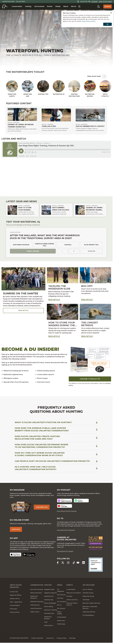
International (35, 605)
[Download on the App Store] (15, 555)
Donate (108, 6)
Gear (46, 622)
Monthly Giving (88, 593)
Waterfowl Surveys (37, 602)
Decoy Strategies (50, 603)
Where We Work (36, 593)
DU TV (59, 605)
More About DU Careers (65, 552)
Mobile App (61, 624)
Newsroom (61, 621)
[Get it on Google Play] (29, 555)
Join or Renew (88, 590)
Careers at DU (15, 599)
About (66, 6)
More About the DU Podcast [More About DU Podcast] (67, 511)
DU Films (60, 598)
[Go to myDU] (98, 6)
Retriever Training (50, 610)
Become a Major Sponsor (91, 603)
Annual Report (15, 606)
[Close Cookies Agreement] (111, 13)
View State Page (105, 2)
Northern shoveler (21, 245)
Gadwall (68, 245)
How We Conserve (37, 590)
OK (107, 24)
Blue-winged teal (91, 245)
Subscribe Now (42, 507)
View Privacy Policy (89, 21)
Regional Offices (16, 595)
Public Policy (35, 612)
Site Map (73, 638)
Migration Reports (51, 593)
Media (58, 6)
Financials (13, 609)
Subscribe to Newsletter (90, 379)
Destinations (49, 626)
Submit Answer (33, 251)
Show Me (92, 251)
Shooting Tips (49, 614)
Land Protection (36, 609)
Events (50, 6)
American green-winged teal (45, 245)
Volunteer (20, 2)
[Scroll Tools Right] (104, 76)
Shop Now (16, 530)
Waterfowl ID (49, 597)
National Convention (74, 593)
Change (94, 2)
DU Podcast (61, 595)
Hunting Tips (49, 600)
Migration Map (8, 2)
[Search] (79, 7)
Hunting (28, 6)
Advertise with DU (89, 612)
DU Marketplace (88, 616)
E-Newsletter (62, 617)
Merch (74, 6)
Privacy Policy (15, 612)
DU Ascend (61, 609)
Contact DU (14, 592)
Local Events (71, 590)
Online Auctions (72, 600)
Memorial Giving (88, 597)
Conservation (17, 6)
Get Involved (39, 6)
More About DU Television (66, 530)
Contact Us (50, 638)
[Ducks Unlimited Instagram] (68, 563)
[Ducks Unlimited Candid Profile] (96, 565)
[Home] (5, 6)
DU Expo (69, 597)
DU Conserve (62, 602)
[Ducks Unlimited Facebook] (58, 563)
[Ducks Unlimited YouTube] (78, 563)
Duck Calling (49, 607)
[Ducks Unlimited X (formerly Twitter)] (63, 563)
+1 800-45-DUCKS (37, 638)
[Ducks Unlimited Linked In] (84, 563)
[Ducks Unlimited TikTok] (74, 563)
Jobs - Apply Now (16, 602)
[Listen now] (65, 501)
